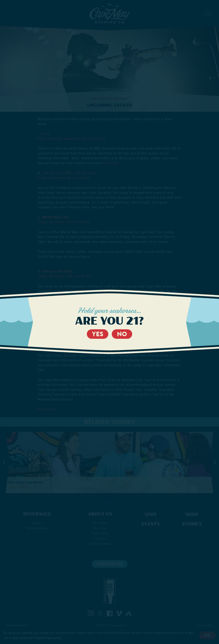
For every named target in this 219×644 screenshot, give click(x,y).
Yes (98, 334)
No (122, 334)
